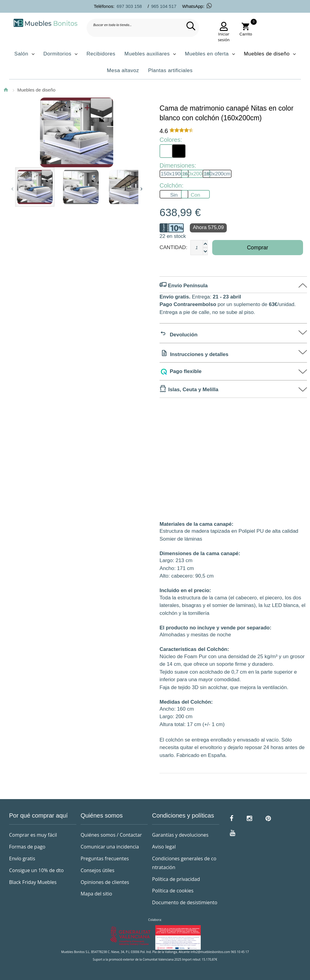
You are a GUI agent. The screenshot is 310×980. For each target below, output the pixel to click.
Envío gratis (22, 858)
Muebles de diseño (36, 90)
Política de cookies (173, 891)
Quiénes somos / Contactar (111, 835)
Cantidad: (173, 247)
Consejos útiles (97, 870)
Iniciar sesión (224, 37)
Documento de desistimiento (185, 902)
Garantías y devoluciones (180, 835)
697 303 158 (129, 6)
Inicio (6, 90)
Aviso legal (164, 847)
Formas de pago (27, 847)
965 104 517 (164, 6)
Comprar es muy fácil (33, 835)
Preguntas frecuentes (105, 858)
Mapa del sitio (96, 894)
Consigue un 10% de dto (36, 870)
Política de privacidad (176, 879)
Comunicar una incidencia (110, 847)
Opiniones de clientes (105, 882)
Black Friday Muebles (33, 882)
